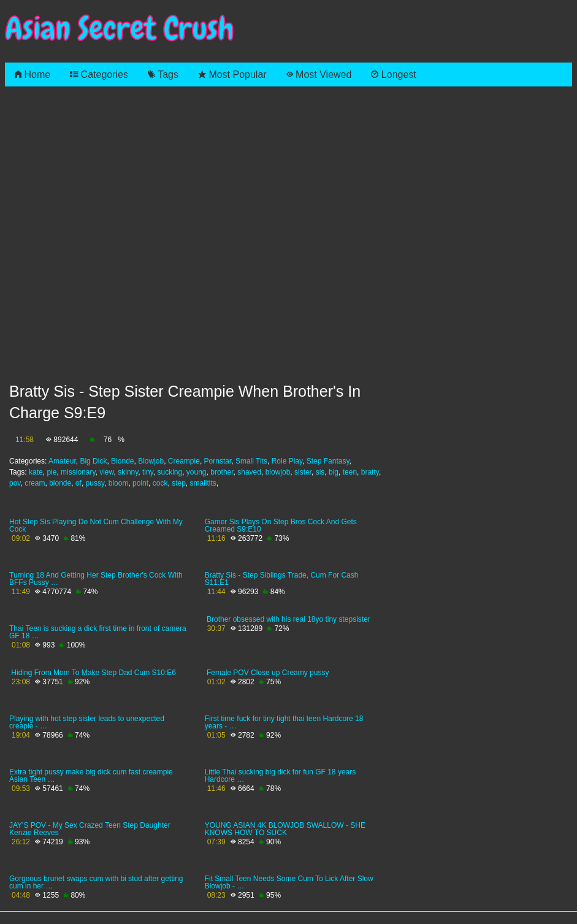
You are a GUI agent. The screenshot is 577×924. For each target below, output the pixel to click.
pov (15, 483)
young (197, 472)
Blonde (122, 461)
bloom (119, 483)
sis (320, 472)
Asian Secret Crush (120, 29)
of (78, 483)
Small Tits (251, 461)
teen (350, 472)
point (140, 483)
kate (36, 472)
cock (160, 483)
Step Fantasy (328, 461)
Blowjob (151, 461)
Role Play (287, 461)
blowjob (278, 472)
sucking (170, 472)
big (334, 472)
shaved (249, 472)
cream (35, 483)
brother (222, 472)
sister (303, 472)
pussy (95, 483)
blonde (60, 483)
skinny (128, 472)
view (106, 472)
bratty (370, 472)
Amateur (62, 461)
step (179, 483)
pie (52, 472)
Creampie (184, 461)
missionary (78, 472)
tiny (148, 472)
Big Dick (93, 461)
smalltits (203, 483)
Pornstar (218, 461)
